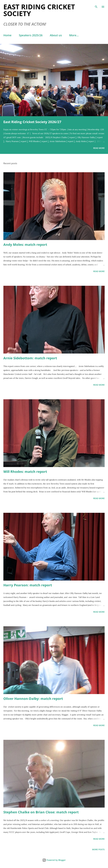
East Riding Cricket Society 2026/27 (32, 122)
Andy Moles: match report (25, 244)
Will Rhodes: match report (25, 471)
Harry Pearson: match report (28, 585)
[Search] (96, 5)
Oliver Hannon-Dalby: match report (33, 699)
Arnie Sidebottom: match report (30, 358)
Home (7, 35)
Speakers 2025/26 (31, 35)
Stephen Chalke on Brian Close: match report (41, 812)
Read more (99, 148)
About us (56, 35)
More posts (98, 849)
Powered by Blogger (54, 860)
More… (74, 35)
